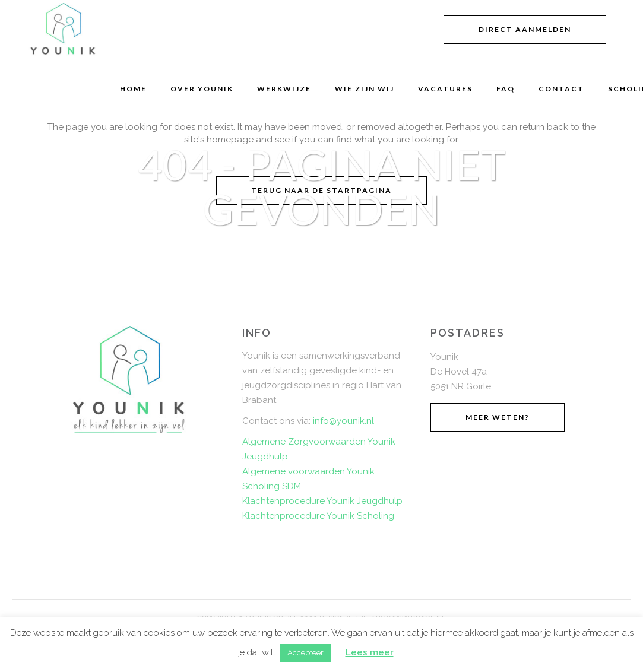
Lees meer (370, 652)
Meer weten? (498, 417)
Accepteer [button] (305, 653)
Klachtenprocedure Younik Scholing (318, 516)
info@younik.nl (343, 421)
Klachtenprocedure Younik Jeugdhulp (322, 501)
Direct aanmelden (525, 29)
